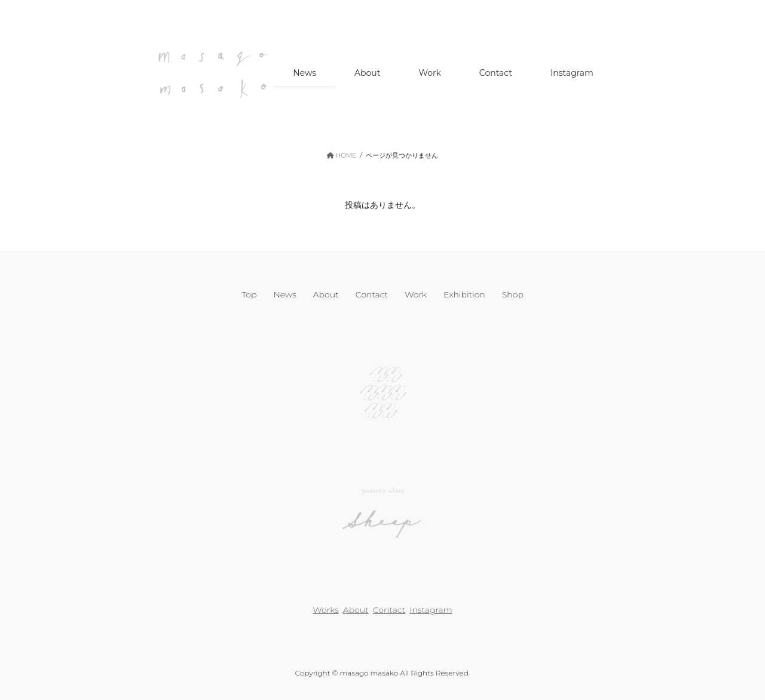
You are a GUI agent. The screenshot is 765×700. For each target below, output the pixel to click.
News (284, 294)
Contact (372, 294)
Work (416, 294)
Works (325, 610)
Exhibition (464, 294)
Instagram (431, 610)
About (326, 294)
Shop (513, 294)
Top (249, 294)
